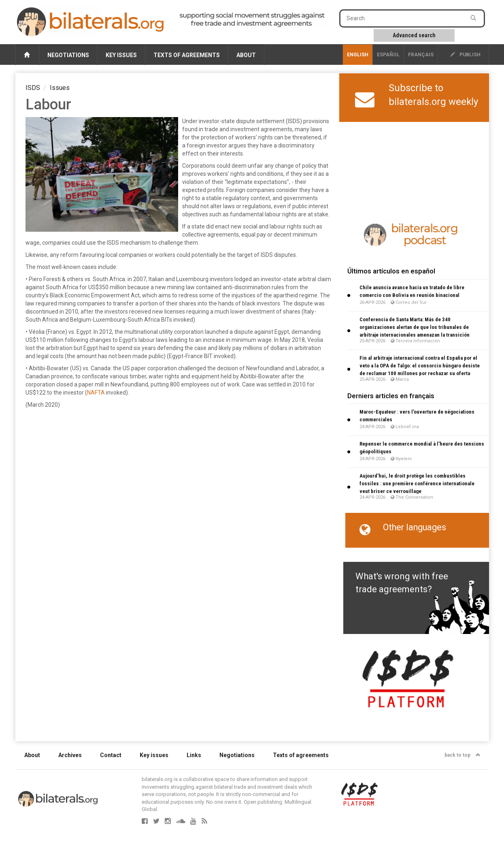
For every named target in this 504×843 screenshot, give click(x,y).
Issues (60, 88)
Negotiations (68, 55)
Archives (70, 755)
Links (194, 755)
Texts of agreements (187, 55)
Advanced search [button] (414, 35)
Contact (111, 755)
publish (465, 55)
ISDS (33, 88)
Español (388, 55)
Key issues (121, 55)
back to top (463, 755)
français (421, 55)
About (246, 55)
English (358, 55)
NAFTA (96, 393)
